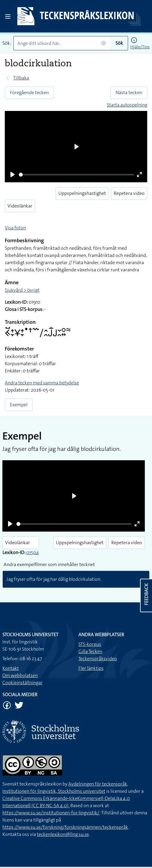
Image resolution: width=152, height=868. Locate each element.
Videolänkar (20, 206)
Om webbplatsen (20, 675)
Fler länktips (91, 668)
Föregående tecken (29, 92)
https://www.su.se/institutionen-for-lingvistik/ (51, 813)
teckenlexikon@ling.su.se (63, 834)
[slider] (76, 175)
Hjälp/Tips (140, 47)
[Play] (13, 174)
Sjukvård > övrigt (22, 290)
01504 (33, 552)
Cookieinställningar (22, 683)
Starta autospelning (127, 105)
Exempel (19, 405)
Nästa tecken (129, 92)
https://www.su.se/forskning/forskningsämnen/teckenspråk (65, 827)
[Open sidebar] (8, 16)
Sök (119, 43)
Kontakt (11, 668)
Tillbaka (21, 78)
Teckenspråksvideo (98, 659)
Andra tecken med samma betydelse (42, 383)
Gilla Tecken (90, 651)
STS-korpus (90, 644)
